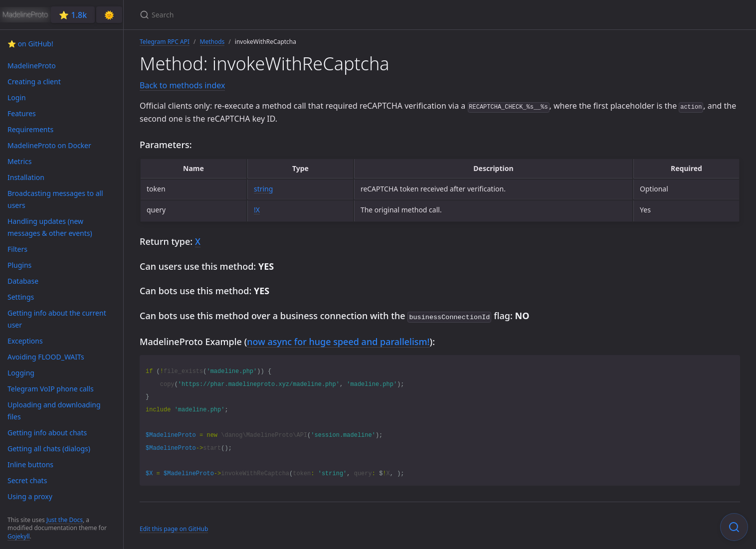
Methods (212, 42)
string (263, 189)
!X (257, 210)
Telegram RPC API (165, 42)
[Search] (257, 15)
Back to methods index (182, 85)
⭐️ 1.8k (73, 15)
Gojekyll (19, 536)
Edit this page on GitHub (174, 528)
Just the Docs (65, 520)
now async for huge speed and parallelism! (338, 341)
